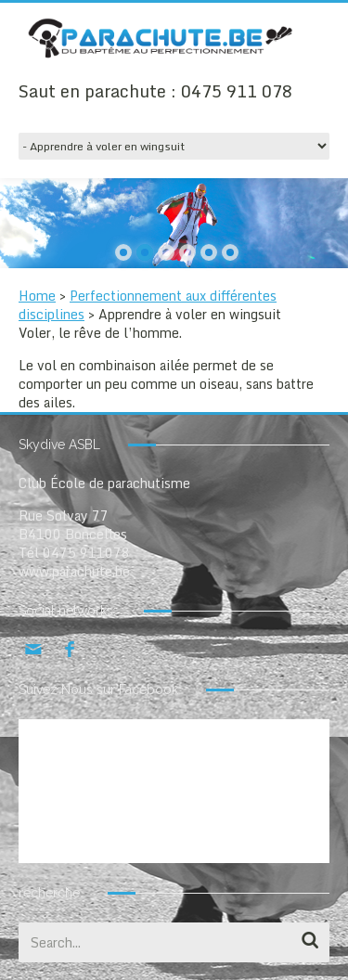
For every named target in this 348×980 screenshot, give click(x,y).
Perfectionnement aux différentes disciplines (148, 305)
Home (37, 296)
